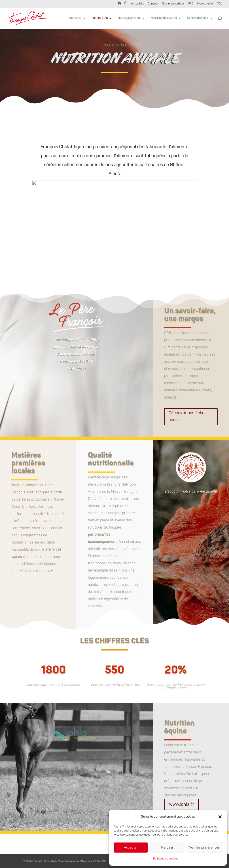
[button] (220, 817)
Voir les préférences (205, 848)
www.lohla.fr (181, 804)
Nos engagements (129, 18)
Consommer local (198, 18)
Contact (153, 4)
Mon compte (205, 4)
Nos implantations (173, 4)
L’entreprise (74, 18)
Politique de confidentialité (92, 861)
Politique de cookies (166, 859)
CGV (220, 4)
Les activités (100, 18)
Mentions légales (68, 861)
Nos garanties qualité (164, 18)
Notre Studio (50, 861)
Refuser (167, 848)
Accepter (131, 848)
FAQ (191, 4)
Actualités (137, 4)
